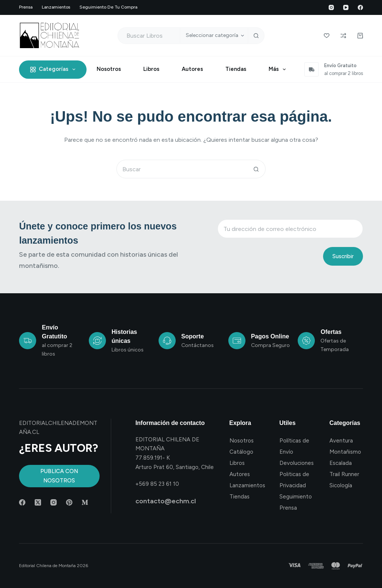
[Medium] (85, 502)
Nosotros (109, 69)
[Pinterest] (69, 502)
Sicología (341, 485)
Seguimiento (296, 497)
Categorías (54, 69)
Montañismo (345, 452)
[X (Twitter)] (38, 502)
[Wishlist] (327, 36)
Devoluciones (297, 463)
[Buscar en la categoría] (214, 36)
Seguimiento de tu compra (108, 7)
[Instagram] (331, 7)
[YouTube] (346, 7)
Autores (192, 69)
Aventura (341, 441)
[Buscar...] (149, 36)
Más (279, 69)
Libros (151, 69)
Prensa (26, 7)
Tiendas (236, 69)
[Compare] (343, 36)
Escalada (341, 463)
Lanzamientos (56, 7)
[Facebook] (360, 7)
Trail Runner (344, 474)
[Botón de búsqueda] (256, 36)
